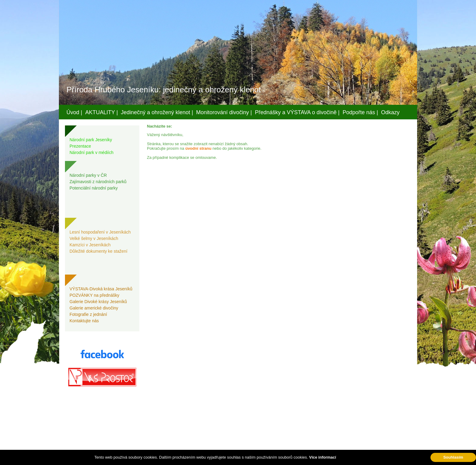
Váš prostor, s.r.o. (232, 459)
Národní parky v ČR (88, 175)
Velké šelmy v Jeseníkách (94, 238)
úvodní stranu (198, 148)
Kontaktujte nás (84, 321)
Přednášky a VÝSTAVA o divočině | (297, 112)
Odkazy (390, 112)
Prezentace (80, 146)
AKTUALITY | (102, 112)
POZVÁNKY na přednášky (94, 295)
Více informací (323, 457)
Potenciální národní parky (94, 188)
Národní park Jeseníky (91, 140)
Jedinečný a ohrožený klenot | (157, 112)
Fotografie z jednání (88, 314)
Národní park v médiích (92, 152)
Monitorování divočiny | (224, 112)
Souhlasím (453, 457)
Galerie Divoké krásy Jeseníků (98, 302)
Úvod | (74, 112)
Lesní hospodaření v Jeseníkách (100, 232)
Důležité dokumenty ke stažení (99, 251)
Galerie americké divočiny (94, 308)
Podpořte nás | (360, 112)
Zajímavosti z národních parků (98, 182)
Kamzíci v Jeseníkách (90, 245)
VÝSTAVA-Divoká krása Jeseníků (101, 289)
